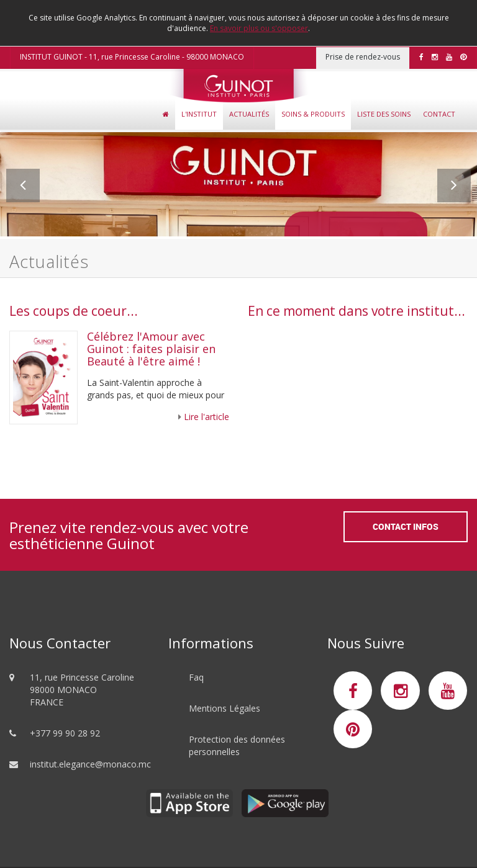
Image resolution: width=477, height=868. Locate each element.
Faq (196, 677)
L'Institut (199, 114)
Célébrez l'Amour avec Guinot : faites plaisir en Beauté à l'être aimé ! (151, 349)
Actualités (249, 114)
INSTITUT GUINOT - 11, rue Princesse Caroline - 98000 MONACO (132, 57)
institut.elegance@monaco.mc (90, 764)
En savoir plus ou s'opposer (259, 28)
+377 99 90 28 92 (65, 733)
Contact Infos (406, 526)
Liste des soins (384, 114)
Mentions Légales (225, 708)
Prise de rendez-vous (363, 57)
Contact (439, 114)
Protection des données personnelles (237, 745)
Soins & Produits (313, 114)
